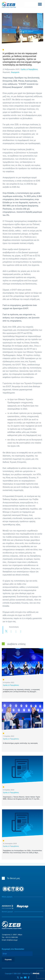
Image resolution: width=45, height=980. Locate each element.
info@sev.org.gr (12, 940)
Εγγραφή (8, 959)
